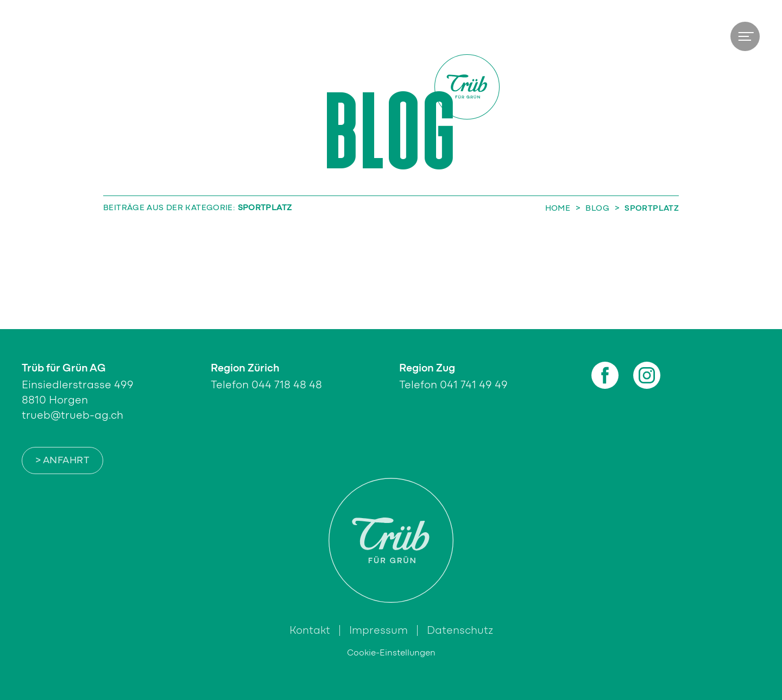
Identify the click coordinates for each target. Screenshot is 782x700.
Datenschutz (460, 630)
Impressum (379, 630)
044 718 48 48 (287, 385)
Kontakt (310, 630)
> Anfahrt (62, 461)
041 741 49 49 (474, 385)
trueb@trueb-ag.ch (72, 415)
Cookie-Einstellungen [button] (391, 653)
